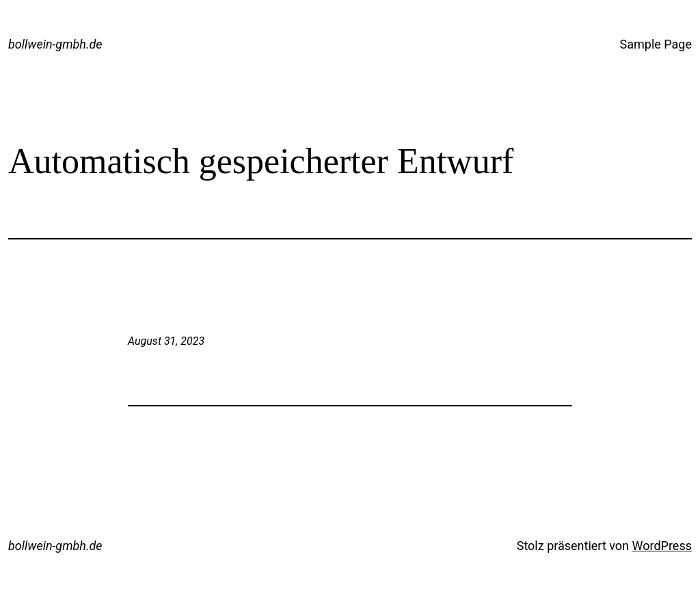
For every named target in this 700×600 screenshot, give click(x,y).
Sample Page (656, 44)
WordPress (662, 546)
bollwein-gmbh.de (55, 44)
